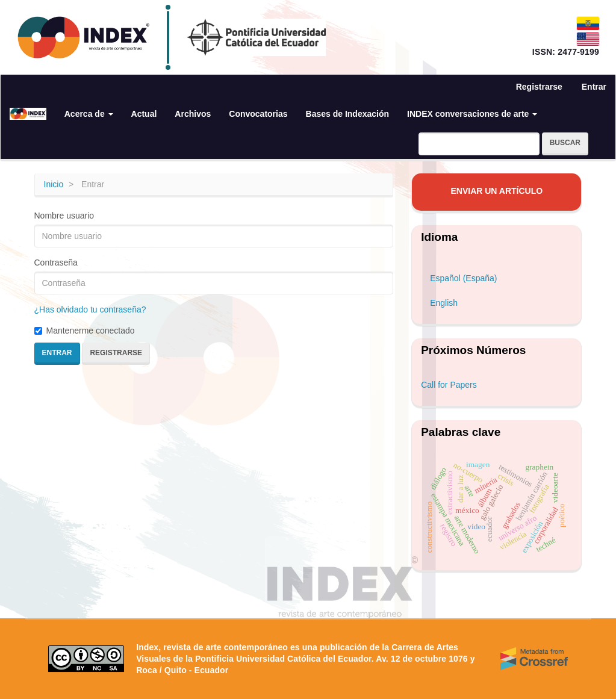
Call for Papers (449, 385)
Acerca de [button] (89, 114)
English (444, 303)
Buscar (565, 143)
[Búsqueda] (479, 144)
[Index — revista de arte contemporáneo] (83, 37)
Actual (144, 114)
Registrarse (539, 87)
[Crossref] (534, 659)
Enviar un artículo (496, 191)
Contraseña (56, 263)
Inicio (54, 184)
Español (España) (463, 278)
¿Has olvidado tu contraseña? (90, 309)
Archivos (193, 114)
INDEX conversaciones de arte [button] (472, 114)
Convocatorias (258, 114)
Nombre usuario (64, 216)
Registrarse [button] (116, 353)
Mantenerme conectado (85, 331)
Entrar (594, 87)
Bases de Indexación (348, 114)
